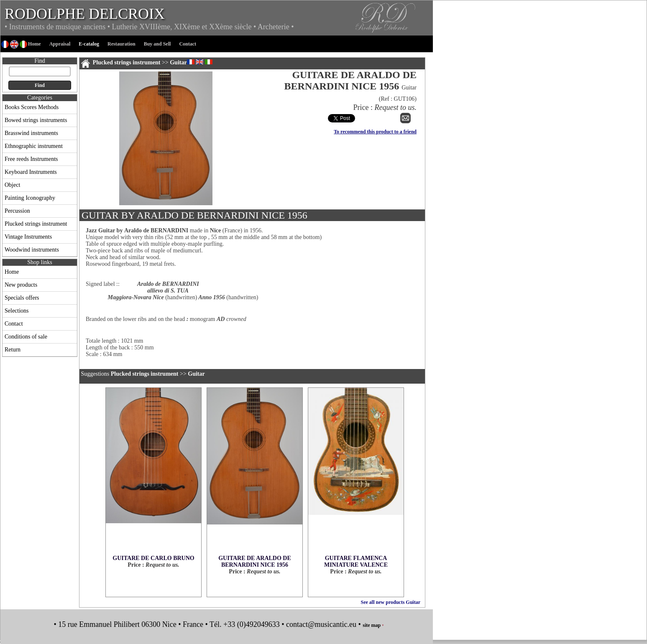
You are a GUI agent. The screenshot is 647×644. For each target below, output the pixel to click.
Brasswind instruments (31, 133)
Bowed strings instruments (36, 120)
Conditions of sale (26, 337)
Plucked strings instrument (36, 224)
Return (13, 350)
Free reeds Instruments (31, 159)
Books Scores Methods (32, 107)
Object (12, 185)
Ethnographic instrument (34, 146)
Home (12, 272)
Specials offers (22, 298)
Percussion (17, 211)
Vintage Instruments (28, 237)
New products (21, 285)
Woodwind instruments (32, 250)
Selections (17, 311)
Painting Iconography (30, 198)
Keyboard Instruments (31, 172)
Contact (14, 324)
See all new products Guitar (391, 602)
